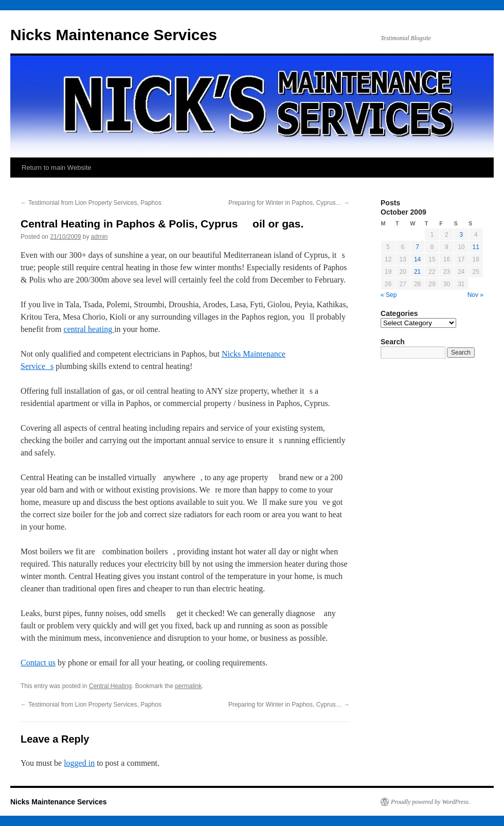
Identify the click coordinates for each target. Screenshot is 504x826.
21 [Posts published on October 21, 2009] (417, 272)
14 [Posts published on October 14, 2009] (417, 259)
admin (100, 237)
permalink (188, 686)
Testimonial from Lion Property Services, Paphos (91, 203)
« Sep (389, 295)
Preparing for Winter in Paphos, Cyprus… (289, 203)
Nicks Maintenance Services (114, 35)
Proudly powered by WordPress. (430, 802)
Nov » (475, 295)
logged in (79, 763)
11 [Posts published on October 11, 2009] (476, 247)
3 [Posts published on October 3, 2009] (461, 235)
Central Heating (110, 686)
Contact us (38, 663)
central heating (89, 329)
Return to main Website (57, 168)
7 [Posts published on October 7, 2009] (417, 247)
